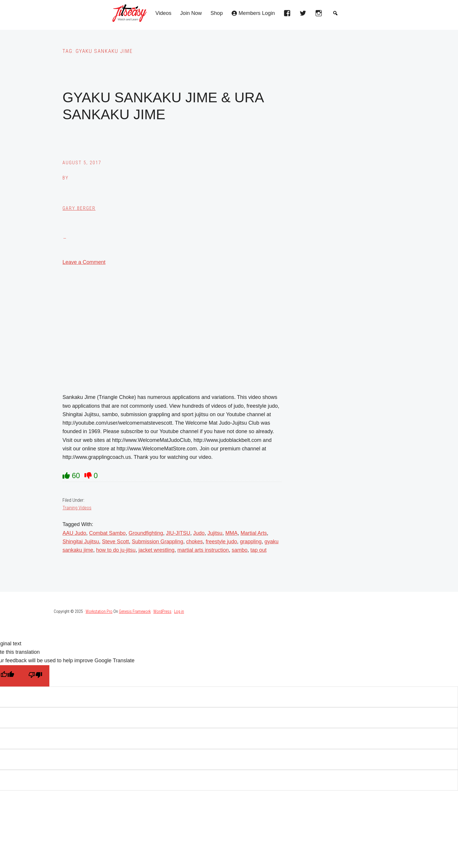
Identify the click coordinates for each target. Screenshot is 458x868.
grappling (251, 542)
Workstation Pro (99, 611)
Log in (179, 611)
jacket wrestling (156, 550)
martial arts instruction (203, 550)
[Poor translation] (35, 676)
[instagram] (320, 15)
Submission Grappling (157, 542)
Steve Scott (115, 542)
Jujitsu (215, 533)
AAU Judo (74, 533)
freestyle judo (221, 542)
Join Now (191, 13)
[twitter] (304, 15)
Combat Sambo (107, 533)
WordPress (162, 611)
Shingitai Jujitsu (81, 542)
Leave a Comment (84, 262)
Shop (217, 13)
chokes (194, 542)
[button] (335, 13)
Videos (163, 13)
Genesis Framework (135, 611)
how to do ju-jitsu (116, 550)
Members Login (257, 13)
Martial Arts (254, 533)
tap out (258, 550)
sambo (240, 550)
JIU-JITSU (178, 533)
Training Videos (77, 508)
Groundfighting (146, 533)
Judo (199, 533)
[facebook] (289, 15)
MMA (231, 533)
